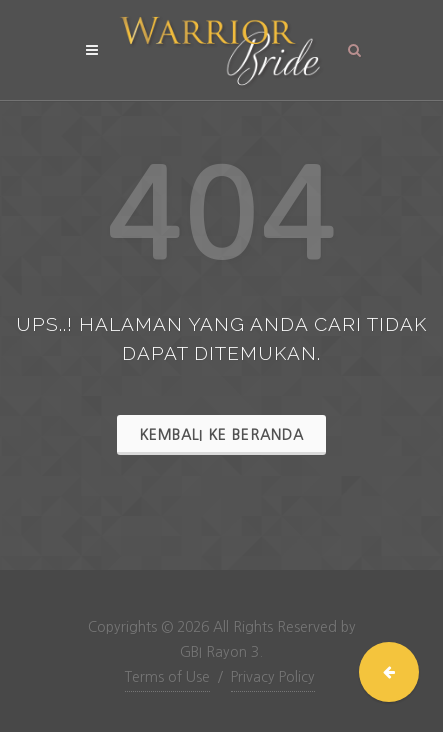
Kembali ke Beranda (221, 435)
